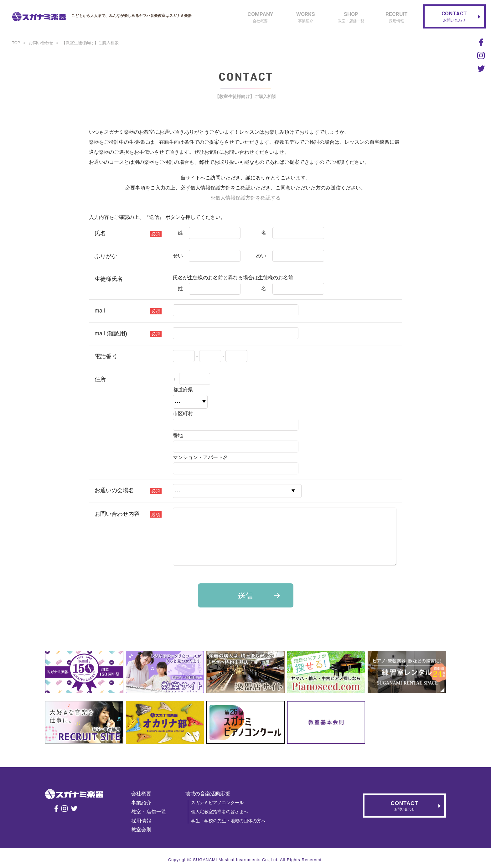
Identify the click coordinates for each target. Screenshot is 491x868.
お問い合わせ (41, 43)
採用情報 (141, 821)
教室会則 (141, 830)
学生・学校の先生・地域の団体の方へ (228, 821)
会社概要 (141, 794)
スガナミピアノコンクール (217, 803)
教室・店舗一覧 (149, 812)
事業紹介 (141, 803)
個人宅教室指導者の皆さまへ (220, 812)
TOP (16, 43)
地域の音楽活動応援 (208, 794)
